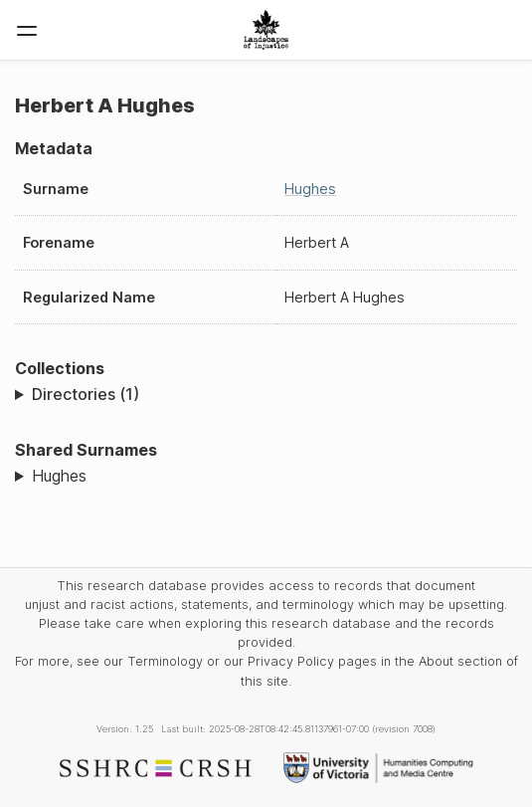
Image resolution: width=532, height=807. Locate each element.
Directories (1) (86, 394)
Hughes (310, 189)
